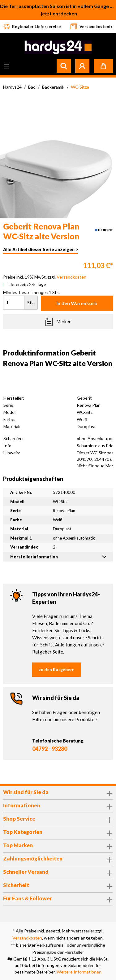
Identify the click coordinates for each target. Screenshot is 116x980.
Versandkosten (27, 938)
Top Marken (18, 845)
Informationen (22, 805)
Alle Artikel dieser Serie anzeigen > (41, 249)
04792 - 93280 (50, 749)
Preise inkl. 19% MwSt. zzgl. (45, 277)
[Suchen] (64, 66)
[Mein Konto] (82, 66)
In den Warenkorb (77, 303)
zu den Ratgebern (57, 669)
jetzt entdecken (59, 13)
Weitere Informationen (79, 972)
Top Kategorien (23, 832)
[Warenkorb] (103, 66)
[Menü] (6, 66)
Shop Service (19, 819)
